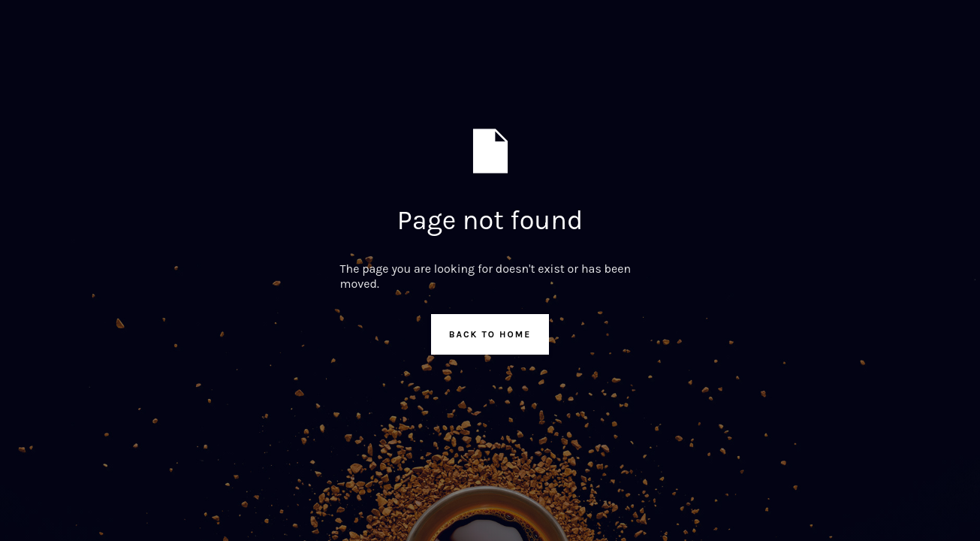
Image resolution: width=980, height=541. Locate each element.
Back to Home (490, 334)
